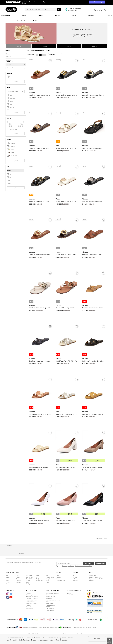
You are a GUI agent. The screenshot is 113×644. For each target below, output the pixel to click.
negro (11, 143)
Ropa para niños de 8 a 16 (96, 579)
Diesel (18, 579)
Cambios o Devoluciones (53, 593)
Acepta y (75, 566)
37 (9, 181)
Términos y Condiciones (32, 595)
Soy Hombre (101, 563)
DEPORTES (57, 16)
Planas (8, 54)
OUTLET (110, 16)
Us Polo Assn (30, 577)
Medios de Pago (51, 597)
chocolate (12, 156)
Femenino (8, 57)
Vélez (38, 575)
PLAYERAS (44, 46)
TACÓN (69, 46)
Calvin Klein (39, 581)
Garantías (49, 598)
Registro (28, 605)
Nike (7, 575)
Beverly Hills (29, 579)
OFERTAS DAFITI (5, 16)
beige (11, 149)
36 (9, 177)
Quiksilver (19, 582)
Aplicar (16, 82)
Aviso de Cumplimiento (32, 597)
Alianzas (69, 593)
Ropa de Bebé (93, 575)
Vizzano (105, 538)
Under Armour (10, 579)
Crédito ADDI (70, 595)
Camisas (59, 577)
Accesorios (76, 581)
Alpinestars (9, 584)
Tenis (58, 575)
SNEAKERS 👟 (92, 16)
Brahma (8, 582)
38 (9, 184)
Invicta (28, 581)
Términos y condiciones (68, 566)
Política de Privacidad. (32, 598)
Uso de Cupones (51, 595)
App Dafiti (29, 607)
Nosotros (29, 593)
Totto (48, 582)
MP (47, 575)
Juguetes (91, 581)
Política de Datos (31, 602)
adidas (8, 577)
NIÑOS (74, 16)
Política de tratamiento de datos (84, 566)
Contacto (49, 602)
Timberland (29, 575)
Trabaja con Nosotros (32, 603)
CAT (37, 577)
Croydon (49, 579)
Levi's (18, 575)
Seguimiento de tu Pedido (53, 600)
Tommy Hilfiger (50, 577)
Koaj (37, 579)
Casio (28, 582)
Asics (7, 581)
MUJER (24, 16)
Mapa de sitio (30, 609)
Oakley (28, 584)
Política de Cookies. (31, 600)
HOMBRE (40, 16)
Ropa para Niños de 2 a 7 (95, 577)
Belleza (58, 579)
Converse (19, 581)
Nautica (18, 577)
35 (9, 174)
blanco (11, 146)
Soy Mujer (88, 563)
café (10, 152)
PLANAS (18, 46)
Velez (48, 581)
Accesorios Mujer (61, 581)
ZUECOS (95, 46)
